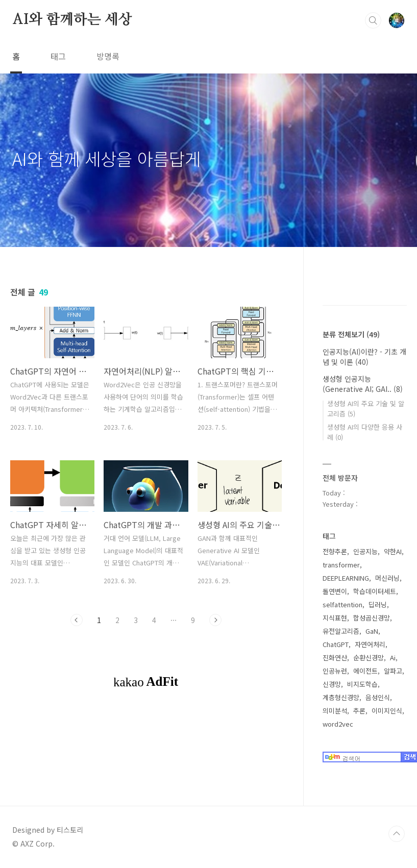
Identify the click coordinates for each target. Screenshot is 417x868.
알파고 (393, 671)
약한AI (393, 551)
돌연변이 (335, 591)
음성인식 (378, 697)
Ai (393, 658)
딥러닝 (378, 604)
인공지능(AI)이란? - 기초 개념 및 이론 (364, 357)
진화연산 (335, 658)
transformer (341, 565)
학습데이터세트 (375, 591)
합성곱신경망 (372, 618)
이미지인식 (387, 711)
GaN (372, 631)
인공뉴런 (335, 671)
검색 (373, 20)
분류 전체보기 (351, 334)
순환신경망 (369, 658)
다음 (215, 620)
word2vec (338, 724)
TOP (397, 834)
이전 (77, 620)
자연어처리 (370, 644)
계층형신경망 (341, 697)
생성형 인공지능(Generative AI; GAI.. (363, 384)
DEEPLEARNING (346, 578)
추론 (359, 711)
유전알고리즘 (341, 631)
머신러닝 (387, 578)
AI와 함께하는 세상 (72, 20)
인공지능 (365, 551)
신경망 (332, 684)
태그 (58, 56)
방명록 (108, 56)
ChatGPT (336, 644)
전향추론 (335, 551)
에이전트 (365, 671)
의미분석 (335, 711)
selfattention (342, 604)
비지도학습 (362, 684)
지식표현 (335, 618)
